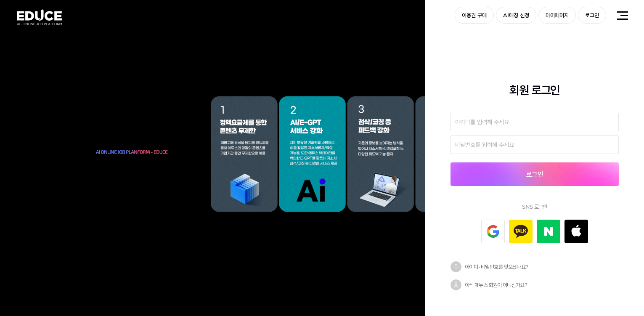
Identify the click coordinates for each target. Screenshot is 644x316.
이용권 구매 (474, 15)
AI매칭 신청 (516, 15)
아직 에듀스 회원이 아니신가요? (496, 285)
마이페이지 (557, 15)
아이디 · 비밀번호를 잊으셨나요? (496, 267)
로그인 (592, 15)
